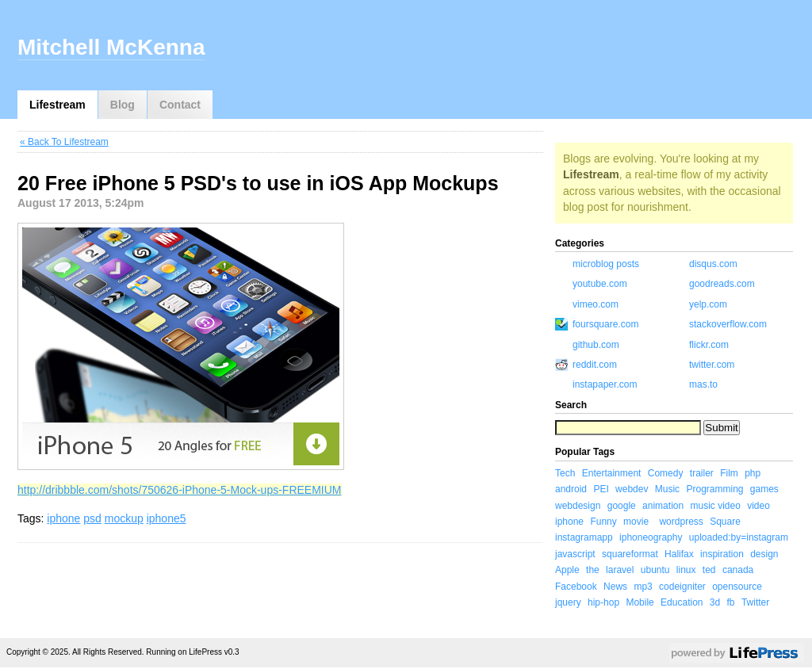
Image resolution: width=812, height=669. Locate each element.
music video (715, 506)
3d (715, 602)
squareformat (630, 554)
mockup (124, 518)
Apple (567, 570)
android (571, 489)
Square (725, 522)
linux (686, 570)
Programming (714, 489)
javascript (575, 554)
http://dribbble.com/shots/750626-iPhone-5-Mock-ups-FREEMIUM (180, 490)
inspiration (722, 554)
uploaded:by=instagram (739, 537)
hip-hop (603, 602)
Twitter (755, 602)
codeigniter (682, 587)
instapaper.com (605, 384)
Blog (123, 105)
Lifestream (57, 105)
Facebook (576, 587)
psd (92, 518)
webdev (632, 489)
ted (709, 570)
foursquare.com (605, 324)
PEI (601, 489)
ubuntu (655, 570)
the (593, 570)
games (764, 489)
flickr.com (709, 345)
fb (731, 602)
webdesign (578, 506)
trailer (702, 473)
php (753, 473)
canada (738, 570)
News (615, 587)
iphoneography (651, 537)
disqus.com (713, 264)
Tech (565, 473)
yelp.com (708, 304)
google (622, 506)
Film (729, 473)
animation (663, 506)
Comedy (666, 473)
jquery (568, 602)
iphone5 (167, 518)
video (758, 506)
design (764, 554)
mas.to (703, 384)
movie (636, 522)
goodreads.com (722, 284)
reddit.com (595, 365)
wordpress (681, 522)
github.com (596, 345)
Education (682, 602)
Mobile (640, 602)
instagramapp (584, 537)
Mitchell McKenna (111, 47)
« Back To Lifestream (64, 142)
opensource (737, 587)
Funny (603, 522)
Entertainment (612, 473)
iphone (63, 518)
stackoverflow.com (728, 324)
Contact (180, 105)
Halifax (679, 554)
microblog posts (606, 264)
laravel (620, 570)
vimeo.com (596, 304)
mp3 (643, 587)
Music (667, 489)
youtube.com (600, 284)
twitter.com (712, 365)
